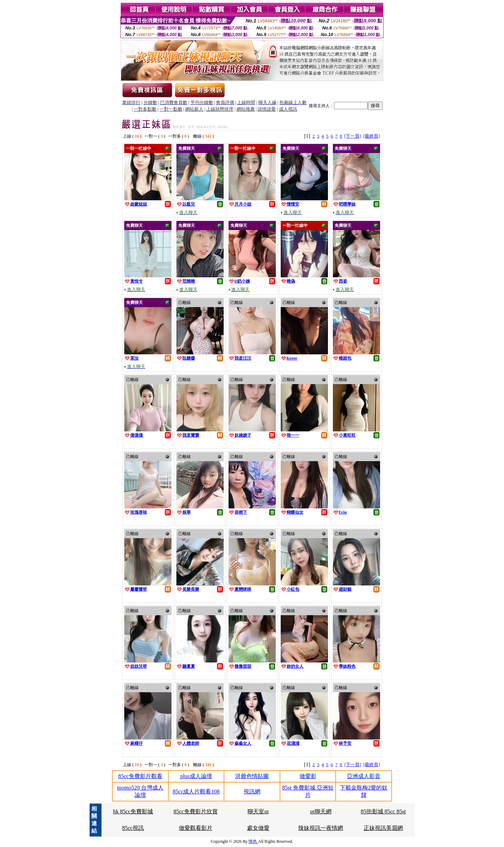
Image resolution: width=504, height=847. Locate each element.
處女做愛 (258, 828)
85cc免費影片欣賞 (196, 811)
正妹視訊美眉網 (383, 828)
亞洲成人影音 (364, 776)
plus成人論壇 (196, 776)
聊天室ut (258, 811)
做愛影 (308, 776)
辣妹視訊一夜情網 (321, 828)
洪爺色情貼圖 (252, 776)
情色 (253, 841)
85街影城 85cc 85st (383, 811)
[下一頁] (353, 136)
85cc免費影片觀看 (140, 776)
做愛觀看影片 (196, 828)
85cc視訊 (133, 828)
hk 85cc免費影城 (133, 811)
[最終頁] (372, 136)
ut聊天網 (321, 811)
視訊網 (252, 792)
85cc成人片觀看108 (196, 792)
